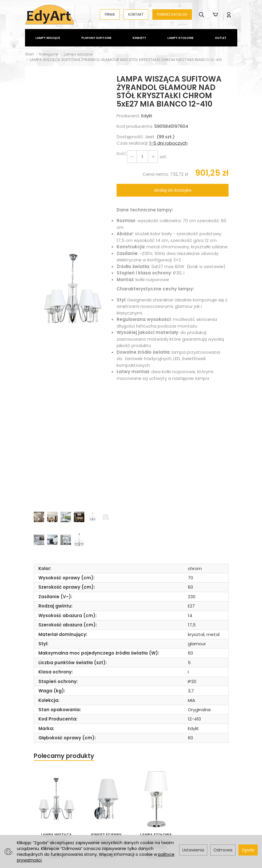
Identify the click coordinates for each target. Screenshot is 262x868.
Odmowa (223, 850)
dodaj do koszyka (173, 190)
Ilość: (122, 153)
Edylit (147, 116)
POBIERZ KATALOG (172, 14)
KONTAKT (136, 14)
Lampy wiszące (48, 38)
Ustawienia (193, 850)
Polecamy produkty (64, 756)
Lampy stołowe (180, 38)
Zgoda (248, 850)
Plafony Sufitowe (96, 38)
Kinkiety (139, 38)
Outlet (221, 38)
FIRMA (110, 14)
